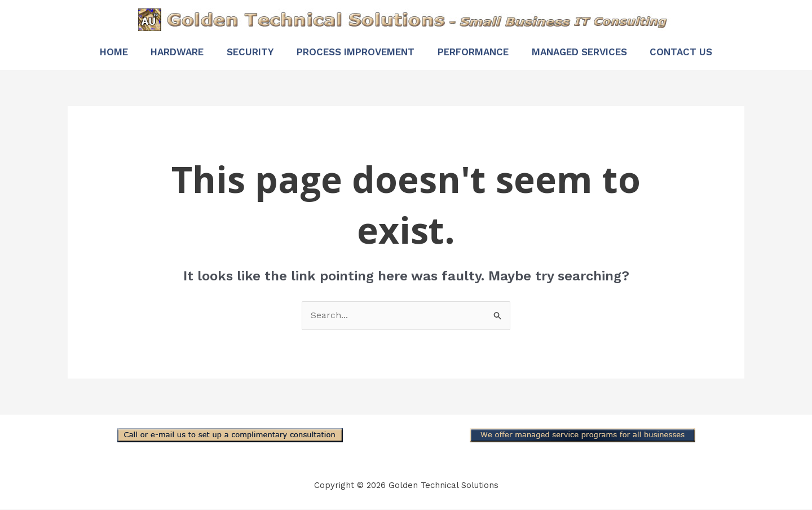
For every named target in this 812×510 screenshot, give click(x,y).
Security (245, 52)
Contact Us (697, 52)
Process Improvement (356, 52)
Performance (478, 52)
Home (98, 52)
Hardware (167, 52)
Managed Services (590, 52)
